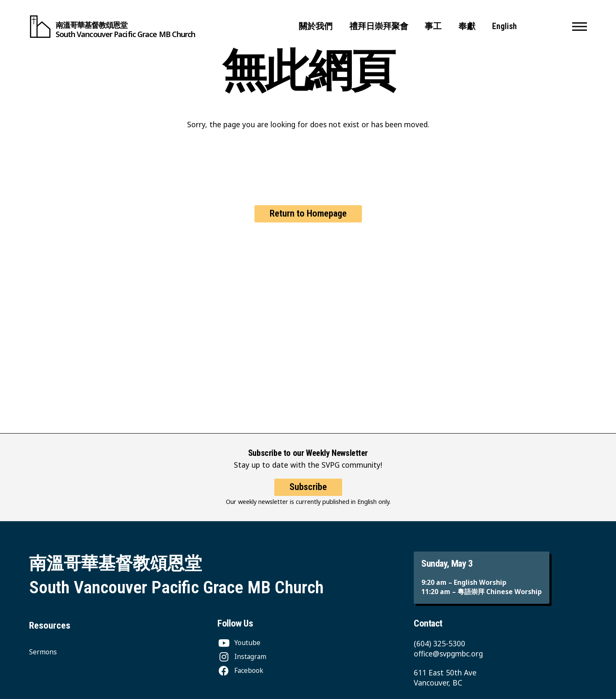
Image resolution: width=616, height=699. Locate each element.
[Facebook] (240, 670)
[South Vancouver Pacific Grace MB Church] (112, 27)
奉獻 (467, 26)
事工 (433, 26)
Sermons (43, 652)
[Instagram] (242, 656)
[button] (580, 27)
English (505, 26)
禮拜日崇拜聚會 (379, 26)
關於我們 (316, 26)
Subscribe (308, 494)
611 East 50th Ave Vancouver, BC (445, 678)
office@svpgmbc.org (448, 653)
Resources (50, 625)
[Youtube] (239, 643)
